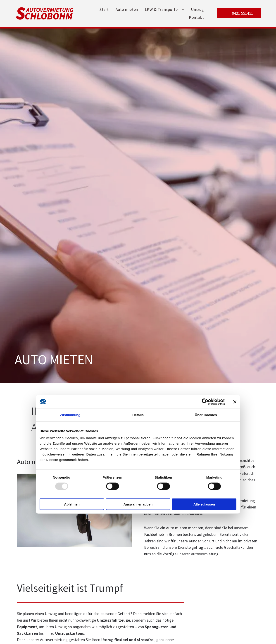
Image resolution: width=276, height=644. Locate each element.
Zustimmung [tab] (70, 415)
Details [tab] (138, 415)
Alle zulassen (204, 504)
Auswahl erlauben (138, 504)
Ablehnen (72, 504)
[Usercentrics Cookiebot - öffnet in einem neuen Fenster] (205, 402)
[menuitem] (104, 9)
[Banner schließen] (235, 402)
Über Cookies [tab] (206, 415)
